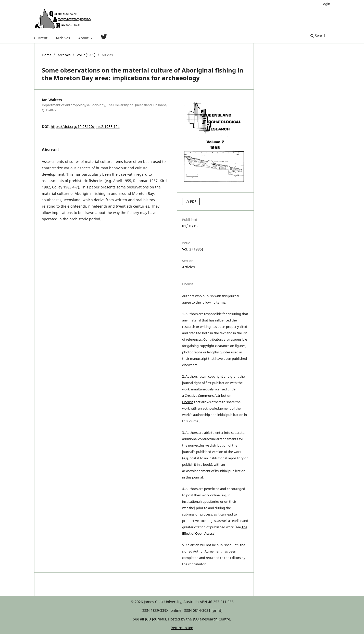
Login (326, 4)
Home (47, 55)
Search (318, 36)
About (84, 38)
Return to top (182, 628)
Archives (63, 38)
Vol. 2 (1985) (86, 55)
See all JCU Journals (149, 619)
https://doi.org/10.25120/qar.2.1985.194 (85, 127)
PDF (193, 201)
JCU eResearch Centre (211, 619)
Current (41, 38)
